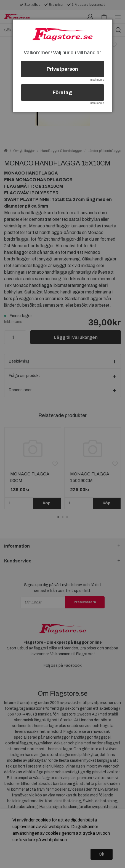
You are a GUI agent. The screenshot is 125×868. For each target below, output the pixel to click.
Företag (62, 92)
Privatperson (62, 69)
